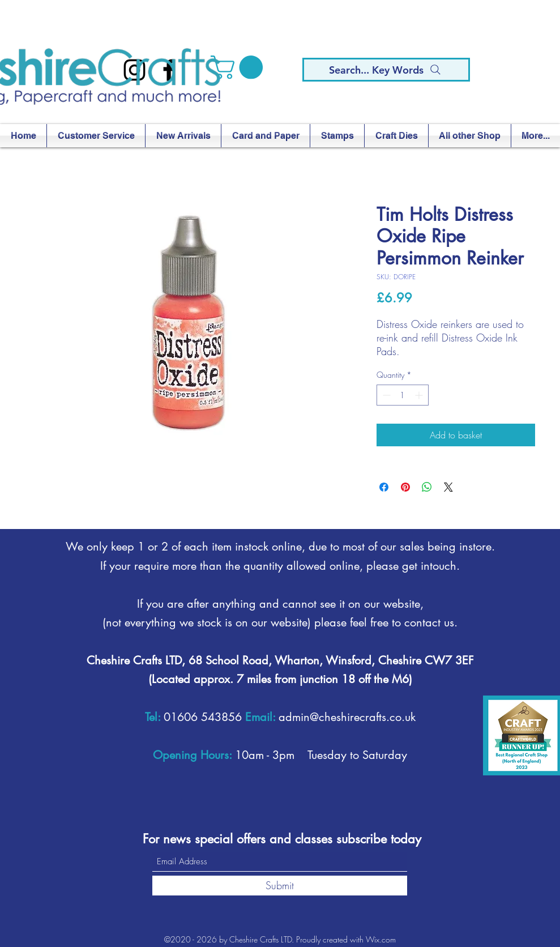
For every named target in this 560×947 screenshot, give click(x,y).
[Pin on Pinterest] (405, 487)
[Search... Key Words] (386, 70)
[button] (240, 67)
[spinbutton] (403, 395)
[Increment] (420, 395)
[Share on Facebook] (384, 487)
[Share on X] (448, 487)
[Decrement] (385, 395)
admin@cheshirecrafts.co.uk (347, 717)
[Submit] (280, 886)
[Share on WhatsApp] (427, 487)
